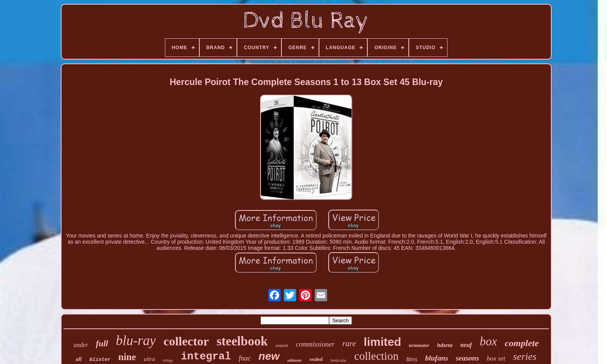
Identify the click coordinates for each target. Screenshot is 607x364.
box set (496, 358)
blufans (436, 358)
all (79, 359)
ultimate (294, 360)
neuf (466, 345)
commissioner (315, 344)
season (282, 345)
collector (186, 341)
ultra (149, 359)
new (269, 356)
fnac (245, 358)
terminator (419, 345)
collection (376, 356)
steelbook (242, 341)
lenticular (339, 360)
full (102, 343)
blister (100, 360)
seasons (467, 358)
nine (127, 357)
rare (349, 343)
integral (206, 357)
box (488, 341)
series (525, 356)
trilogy (168, 360)
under (81, 345)
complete (522, 343)
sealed (316, 359)
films (412, 359)
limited (383, 342)
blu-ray (136, 341)
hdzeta (445, 345)
